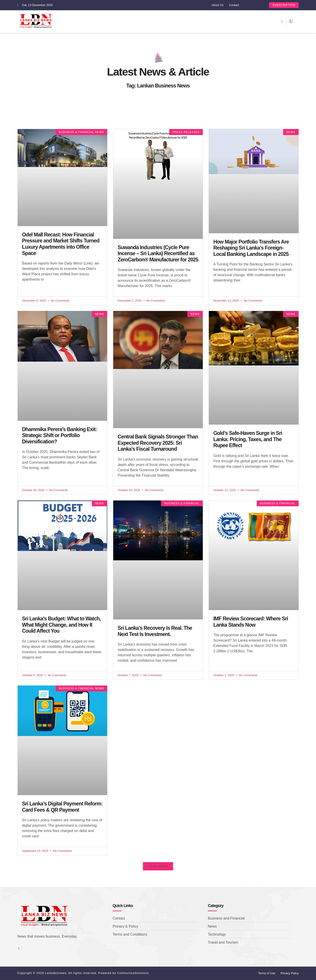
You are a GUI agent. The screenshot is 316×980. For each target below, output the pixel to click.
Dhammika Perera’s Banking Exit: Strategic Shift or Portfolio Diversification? (60, 435)
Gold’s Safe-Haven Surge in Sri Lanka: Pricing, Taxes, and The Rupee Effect (248, 439)
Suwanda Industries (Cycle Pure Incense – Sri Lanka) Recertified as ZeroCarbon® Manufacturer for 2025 (158, 253)
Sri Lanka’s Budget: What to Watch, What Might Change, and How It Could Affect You (62, 625)
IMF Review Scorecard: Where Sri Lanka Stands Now (251, 622)
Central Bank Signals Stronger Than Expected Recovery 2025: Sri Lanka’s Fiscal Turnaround (158, 443)
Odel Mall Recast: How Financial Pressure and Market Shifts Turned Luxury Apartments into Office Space (61, 244)
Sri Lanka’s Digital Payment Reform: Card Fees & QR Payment (62, 807)
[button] (158, 866)
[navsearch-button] (291, 22)
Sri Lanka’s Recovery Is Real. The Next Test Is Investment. (155, 631)
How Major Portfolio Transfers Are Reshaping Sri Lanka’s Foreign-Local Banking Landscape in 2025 (251, 248)
